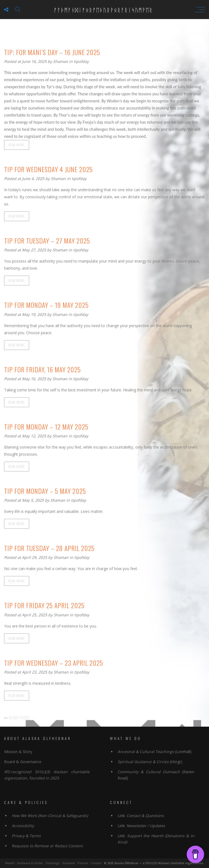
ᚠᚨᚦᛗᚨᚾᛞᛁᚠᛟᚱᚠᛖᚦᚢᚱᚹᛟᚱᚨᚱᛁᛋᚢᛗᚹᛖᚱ (103, 10)
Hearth (10, 863)
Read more (17, 145)
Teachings (53, 863)
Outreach (69, 863)
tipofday (81, 61)
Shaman (61, 61)
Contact (96, 863)
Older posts (17, 718)
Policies (83, 863)
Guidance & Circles (30, 863)
